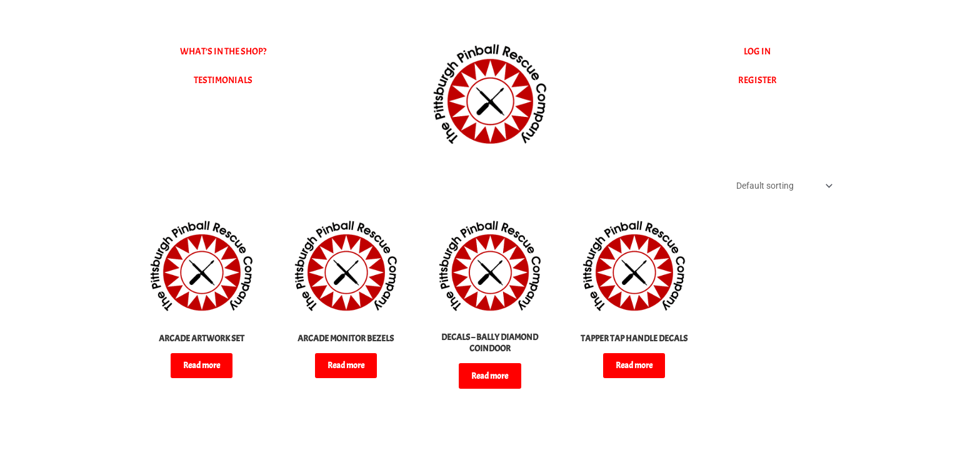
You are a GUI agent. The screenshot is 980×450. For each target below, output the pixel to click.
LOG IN (757, 52)
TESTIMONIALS (223, 80)
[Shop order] (778, 187)
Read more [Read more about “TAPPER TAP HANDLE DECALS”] (634, 382)
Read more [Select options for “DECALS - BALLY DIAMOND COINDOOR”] (490, 382)
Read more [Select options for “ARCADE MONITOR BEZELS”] (346, 371)
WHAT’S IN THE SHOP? (223, 52)
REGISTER (757, 80)
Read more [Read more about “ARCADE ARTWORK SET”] (201, 371)
